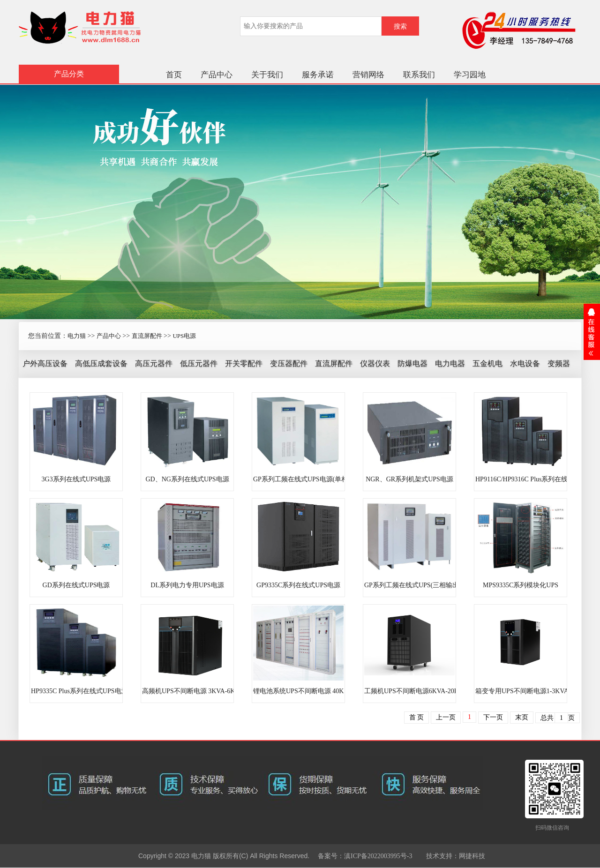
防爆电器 (412, 363)
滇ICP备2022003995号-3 (378, 856)
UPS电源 (184, 336)
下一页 (493, 717)
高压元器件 (154, 363)
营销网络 (368, 75)
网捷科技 (472, 856)
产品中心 (217, 75)
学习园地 (470, 75)
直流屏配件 (147, 336)
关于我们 (267, 75)
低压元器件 (199, 363)
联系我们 (419, 75)
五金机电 (487, 363)
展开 (592, 332)
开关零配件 (244, 363)
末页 (522, 717)
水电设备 (525, 363)
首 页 (417, 717)
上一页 (446, 717)
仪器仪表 (375, 363)
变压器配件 (289, 363)
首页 (174, 75)
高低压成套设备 (101, 363)
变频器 (559, 363)
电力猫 (77, 336)
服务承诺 (318, 75)
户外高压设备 (45, 363)
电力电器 (450, 363)
